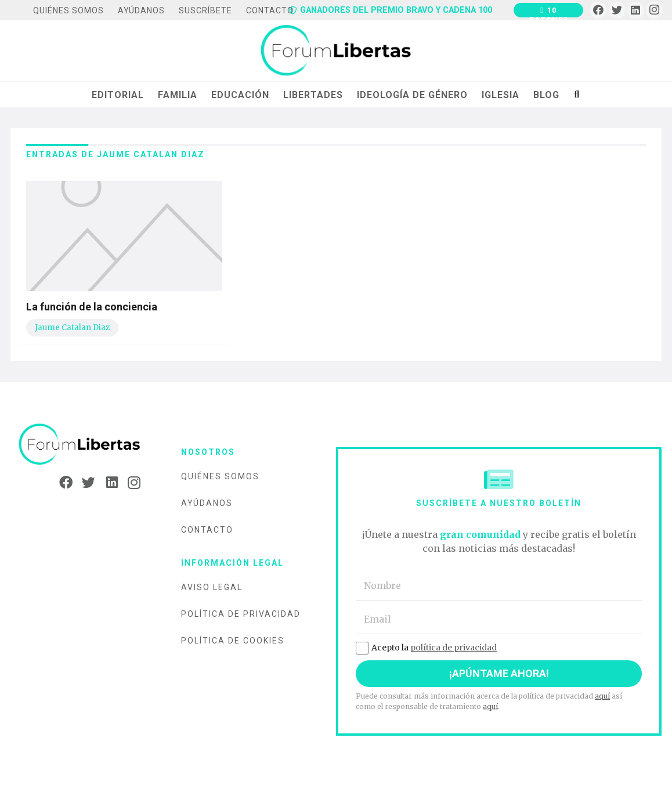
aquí (602, 696)
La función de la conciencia (92, 307)
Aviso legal (212, 587)
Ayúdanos (207, 503)
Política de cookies (233, 641)
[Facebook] (598, 10)
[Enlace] (336, 51)
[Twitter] (617, 10)
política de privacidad (454, 648)
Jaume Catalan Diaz (72, 328)
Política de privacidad (241, 614)
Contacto (207, 530)
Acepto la (426, 648)
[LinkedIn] (636, 10)
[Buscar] (577, 95)
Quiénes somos (220, 476)
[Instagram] (654, 10)
